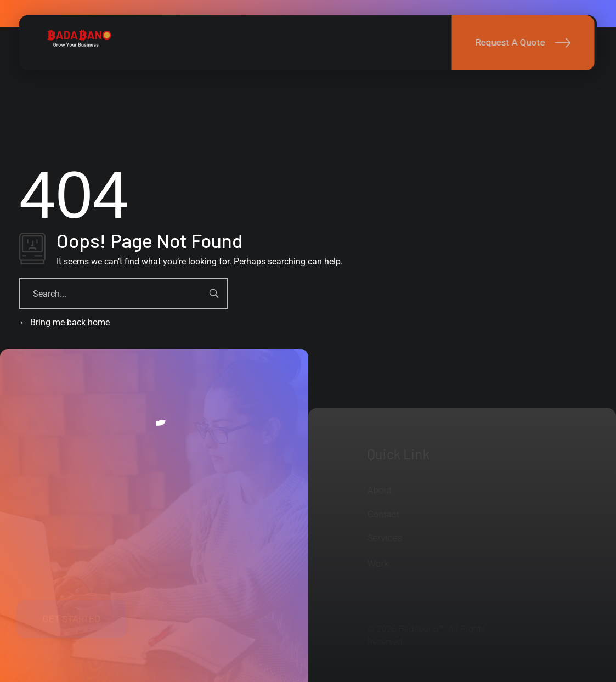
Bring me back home (64, 322)
